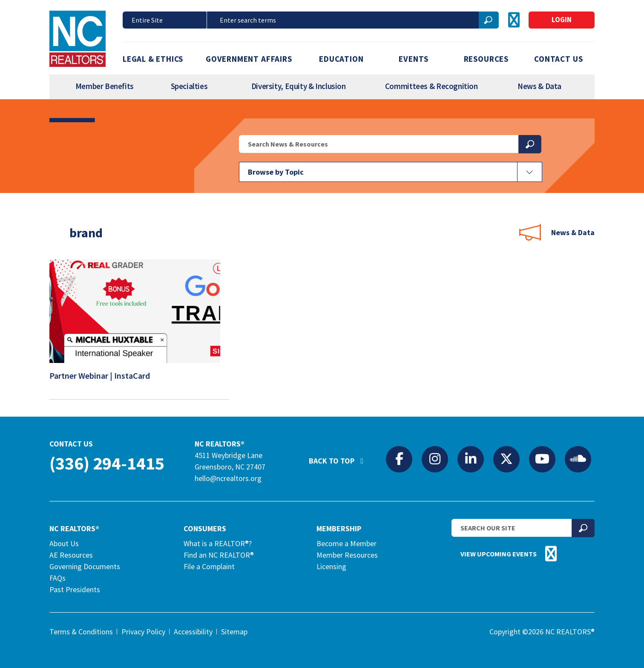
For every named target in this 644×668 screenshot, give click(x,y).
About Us (64, 543)
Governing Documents (85, 566)
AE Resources (71, 555)
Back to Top (340, 457)
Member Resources (347, 555)
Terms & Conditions (81, 632)
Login (562, 20)
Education (341, 59)
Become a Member (346, 543)
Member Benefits (105, 86)
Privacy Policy (143, 632)
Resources (486, 59)
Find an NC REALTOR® (219, 555)
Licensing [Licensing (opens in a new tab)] (331, 566)
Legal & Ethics (153, 59)
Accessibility (193, 632)
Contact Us (558, 59)
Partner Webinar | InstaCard (105, 378)
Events (414, 59)
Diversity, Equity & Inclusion (299, 86)
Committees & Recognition (431, 86)
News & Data (539, 86)
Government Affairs (249, 59)
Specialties (189, 86)
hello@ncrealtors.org (228, 478)
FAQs (57, 578)
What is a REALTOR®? (218, 543)
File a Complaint (209, 566)
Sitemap (234, 632)
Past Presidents (75, 589)
